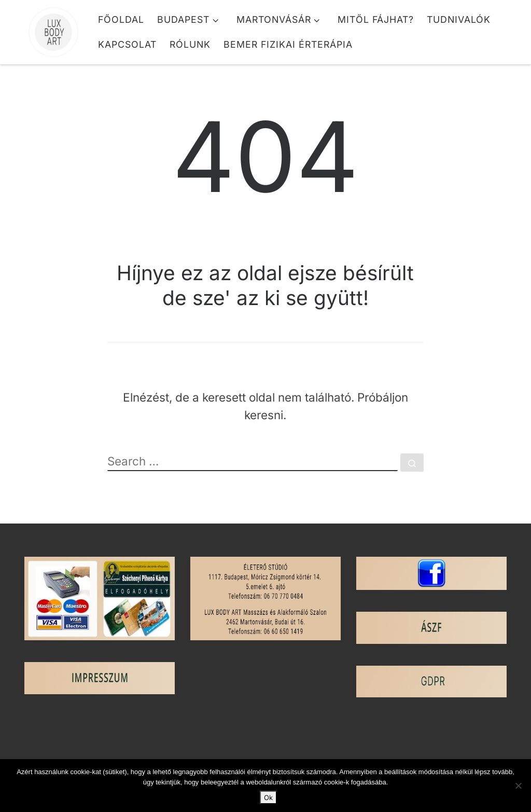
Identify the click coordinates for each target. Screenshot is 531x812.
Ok (268, 797)
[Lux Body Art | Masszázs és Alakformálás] (53, 28)
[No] (518, 786)
